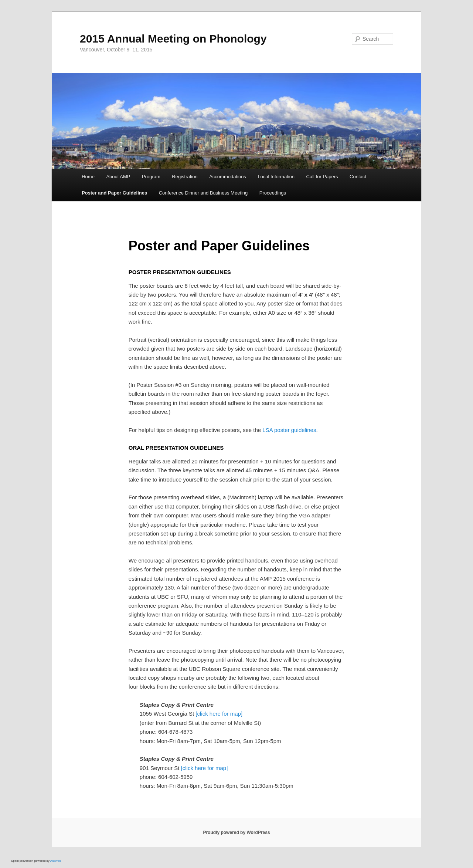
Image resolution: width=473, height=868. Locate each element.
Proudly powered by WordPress (236, 832)
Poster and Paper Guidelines (114, 193)
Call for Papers (322, 177)
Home (88, 177)
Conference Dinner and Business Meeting (203, 193)
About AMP (118, 177)
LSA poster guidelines (289, 430)
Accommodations (228, 177)
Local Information (276, 177)
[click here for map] (219, 714)
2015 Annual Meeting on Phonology (173, 39)
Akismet (55, 861)
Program (151, 177)
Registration (185, 177)
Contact (358, 177)
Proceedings (273, 193)
